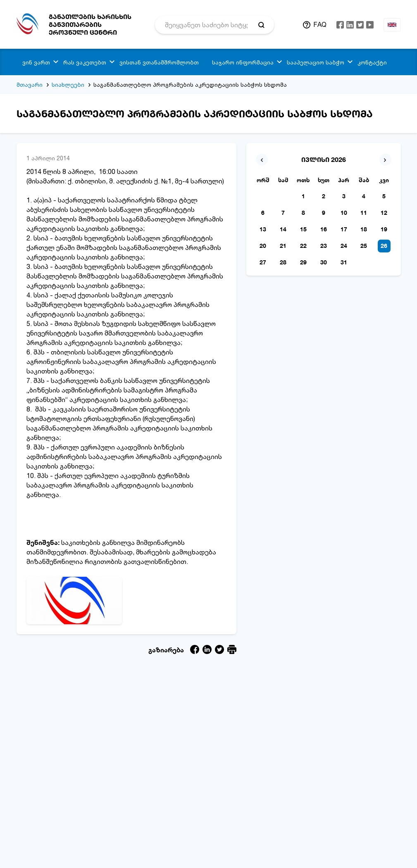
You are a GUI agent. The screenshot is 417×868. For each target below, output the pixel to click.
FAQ (320, 24)
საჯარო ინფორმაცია (243, 62)
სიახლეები (68, 84)
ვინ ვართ (36, 62)
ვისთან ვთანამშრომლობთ (159, 62)
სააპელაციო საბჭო (316, 62)
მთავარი (30, 84)
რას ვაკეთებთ (85, 62)
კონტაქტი (372, 62)
